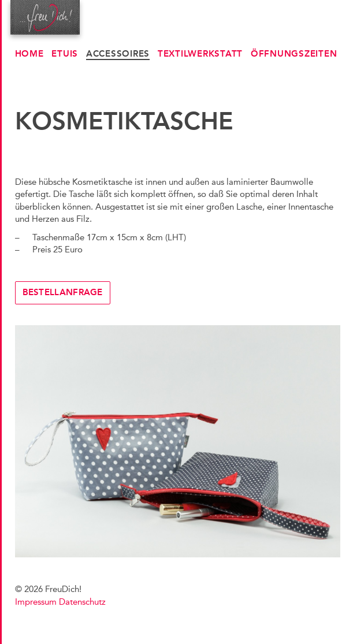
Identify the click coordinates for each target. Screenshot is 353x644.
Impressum (36, 602)
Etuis (65, 54)
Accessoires (118, 54)
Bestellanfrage (63, 292)
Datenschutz (82, 602)
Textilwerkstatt (200, 54)
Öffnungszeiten (294, 54)
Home (29, 54)
